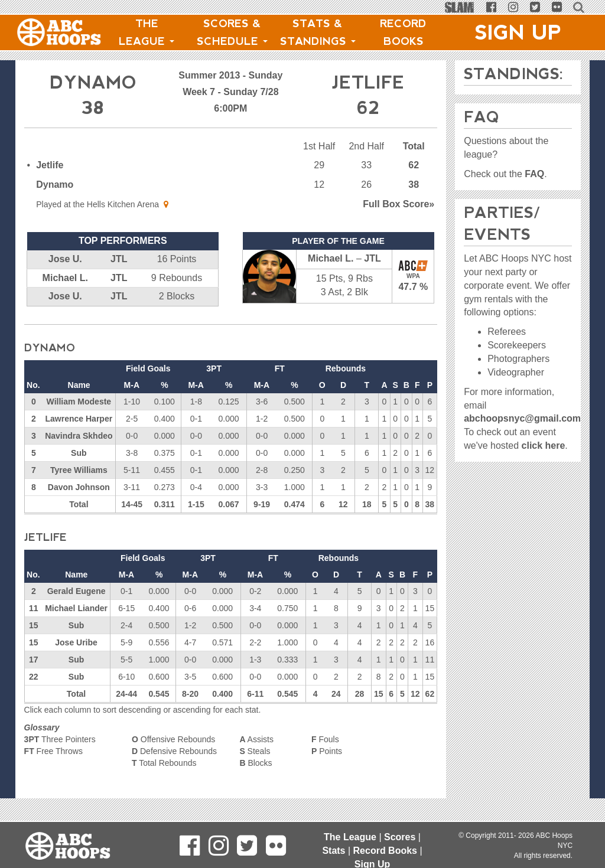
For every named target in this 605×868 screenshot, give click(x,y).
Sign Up (518, 32)
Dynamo (55, 185)
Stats (334, 851)
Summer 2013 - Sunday (230, 75)
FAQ (534, 174)
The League (147, 32)
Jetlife (50, 165)
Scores (400, 837)
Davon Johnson (79, 487)
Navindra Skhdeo (79, 436)
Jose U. (65, 259)
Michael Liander (76, 608)
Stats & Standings (318, 32)
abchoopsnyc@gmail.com (522, 418)
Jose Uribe (76, 642)
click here (544, 446)
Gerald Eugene (77, 591)
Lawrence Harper (79, 419)
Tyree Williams (79, 470)
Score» (399, 204)
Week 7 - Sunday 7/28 (230, 92)
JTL (119, 259)
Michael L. (65, 278)
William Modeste (79, 402)
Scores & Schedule (232, 32)
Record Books (403, 32)
